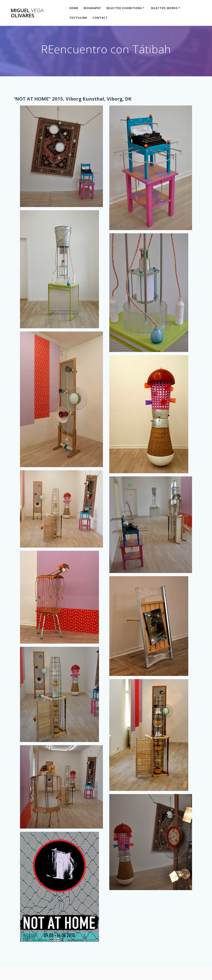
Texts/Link (78, 18)
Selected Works (164, 8)
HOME (74, 8)
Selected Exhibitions (124, 8)
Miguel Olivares (27, 13)
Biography (92, 8)
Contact (100, 18)
